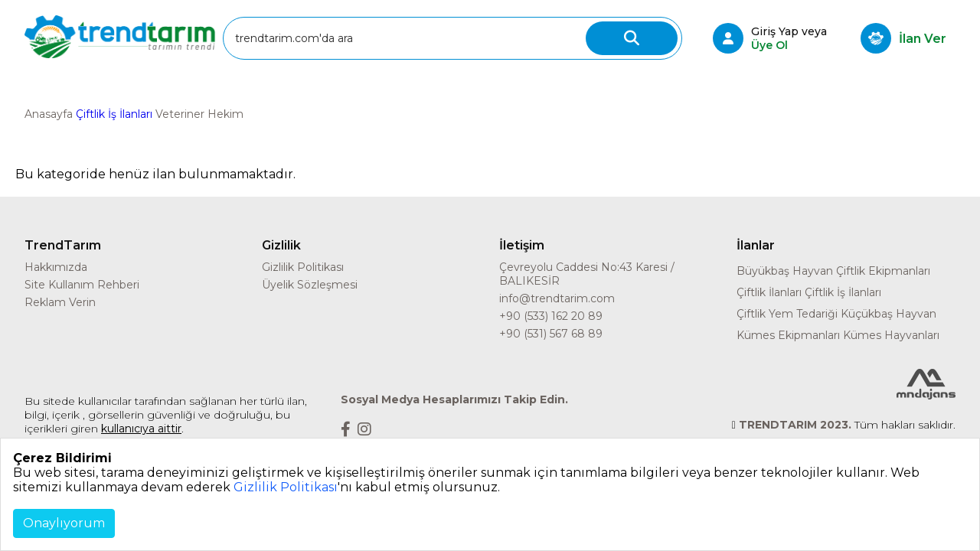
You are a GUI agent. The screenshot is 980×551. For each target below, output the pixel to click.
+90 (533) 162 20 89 (551, 316)
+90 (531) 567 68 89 (551, 334)
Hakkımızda (56, 267)
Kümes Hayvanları (891, 335)
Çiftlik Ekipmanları (883, 271)
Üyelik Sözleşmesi (310, 285)
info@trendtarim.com (557, 298)
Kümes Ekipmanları (788, 335)
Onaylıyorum (64, 523)
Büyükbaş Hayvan (785, 271)
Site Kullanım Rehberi (82, 285)
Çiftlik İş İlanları (114, 114)
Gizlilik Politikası (303, 267)
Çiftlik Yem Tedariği (787, 314)
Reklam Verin (60, 302)
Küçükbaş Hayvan (889, 314)
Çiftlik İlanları (769, 292)
